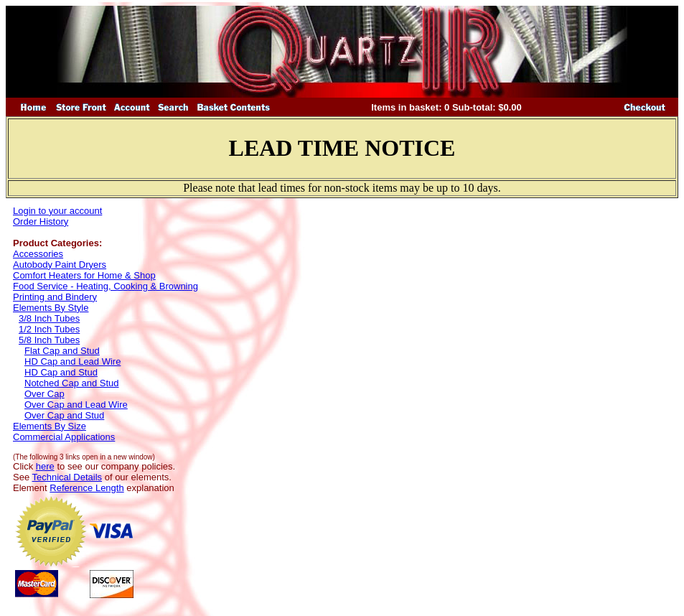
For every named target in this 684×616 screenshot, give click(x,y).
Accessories (38, 254)
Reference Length (86, 488)
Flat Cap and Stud (62, 351)
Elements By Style (51, 308)
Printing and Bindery (55, 297)
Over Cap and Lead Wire (76, 405)
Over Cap (44, 394)
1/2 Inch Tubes (49, 329)
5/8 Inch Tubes (49, 340)
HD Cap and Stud (61, 372)
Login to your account (57, 211)
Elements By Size (50, 426)
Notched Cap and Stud (72, 383)
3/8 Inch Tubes (49, 318)
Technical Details (67, 477)
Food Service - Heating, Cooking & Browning (106, 286)
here (45, 466)
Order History (41, 221)
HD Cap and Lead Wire (72, 361)
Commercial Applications (64, 437)
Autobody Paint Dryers (60, 265)
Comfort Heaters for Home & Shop (84, 275)
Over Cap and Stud (64, 415)
